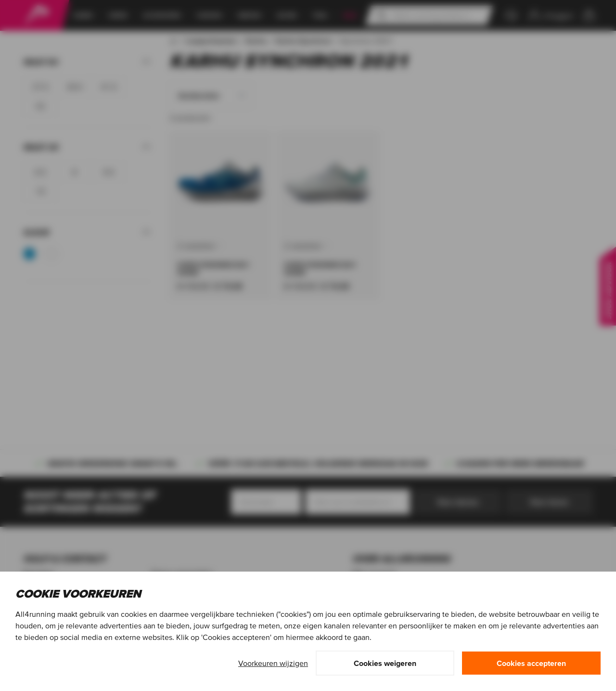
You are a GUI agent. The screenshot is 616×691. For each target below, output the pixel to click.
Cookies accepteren (531, 663)
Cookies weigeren (385, 663)
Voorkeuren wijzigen (273, 663)
